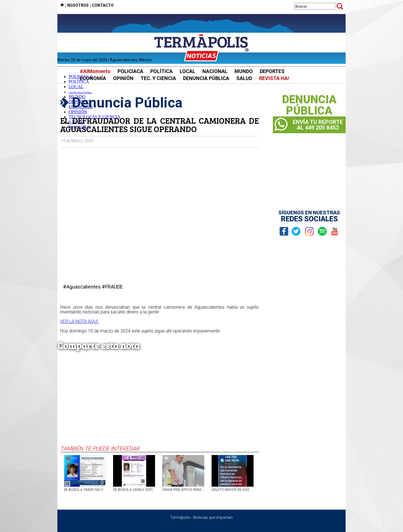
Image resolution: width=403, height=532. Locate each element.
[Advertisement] (160, 403)
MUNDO (244, 71)
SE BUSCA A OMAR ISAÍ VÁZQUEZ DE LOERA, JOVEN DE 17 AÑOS (85, 490)
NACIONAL (215, 71)
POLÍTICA (161, 71)
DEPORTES (272, 71)
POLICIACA (130, 71)
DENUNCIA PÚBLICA (206, 78)
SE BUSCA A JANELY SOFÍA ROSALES (134, 490)
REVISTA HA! (274, 78)
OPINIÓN (123, 78)
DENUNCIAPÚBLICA (309, 105)
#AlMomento (95, 71)
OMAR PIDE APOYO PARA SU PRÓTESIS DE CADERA (183, 490)
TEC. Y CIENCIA (158, 78)
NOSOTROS (78, 5)
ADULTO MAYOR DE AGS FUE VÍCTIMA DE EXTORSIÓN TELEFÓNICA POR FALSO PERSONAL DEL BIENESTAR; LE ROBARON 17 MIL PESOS (233, 490)
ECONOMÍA (93, 78)
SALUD (244, 78)
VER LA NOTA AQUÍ (80, 321)
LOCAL (188, 71)
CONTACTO (103, 5)
